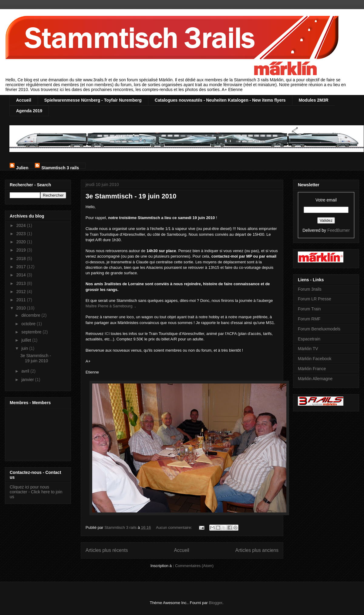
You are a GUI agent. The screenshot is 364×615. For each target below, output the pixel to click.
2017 (22, 267)
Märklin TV (308, 349)
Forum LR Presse (315, 299)
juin (25, 348)
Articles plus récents (107, 550)
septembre (32, 332)
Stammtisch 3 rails (60, 167)
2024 (22, 225)
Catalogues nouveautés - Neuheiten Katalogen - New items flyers (220, 100)
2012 (22, 292)
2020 (22, 242)
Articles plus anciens (257, 550)
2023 (22, 234)
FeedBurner (339, 230)
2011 (22, 300)
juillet (27, 340)
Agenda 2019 (29, 111)
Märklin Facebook (315, 359)
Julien (22, 167)
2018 (22, 259)
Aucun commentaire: (175, 527)
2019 (22, 250)
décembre (31, 315)
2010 (22, 308)
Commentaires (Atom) (194, 566)
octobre (29, 324)
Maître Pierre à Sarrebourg (109, 306)
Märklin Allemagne (315, 379)
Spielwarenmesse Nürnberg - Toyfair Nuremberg (93, 100)
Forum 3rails (310, 289)
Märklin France (312, 369)
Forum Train (309, 309)
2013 (22, 283)
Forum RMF (309, 319)
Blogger (216, 603)
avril (26, 371)
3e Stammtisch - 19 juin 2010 (131, 196)
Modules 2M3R (314, 100)
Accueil (24, 100)
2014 (22, 275)
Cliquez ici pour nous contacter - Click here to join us (36, 492)
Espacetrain (309, 339)
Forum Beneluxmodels (319, 329)
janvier (28, 380)
